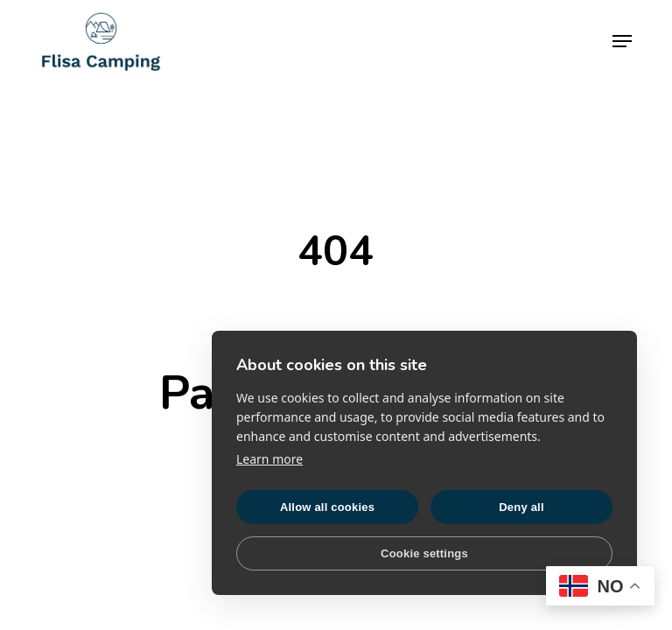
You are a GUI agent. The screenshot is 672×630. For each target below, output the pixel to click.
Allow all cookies (327, 507)
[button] (622, 41)
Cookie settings (424, 553)
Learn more (269, 459)
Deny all (521, 507)
